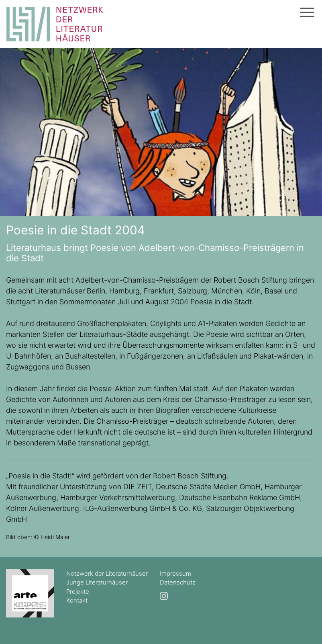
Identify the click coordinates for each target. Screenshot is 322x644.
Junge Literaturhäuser (97, 582)
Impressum (175, 573)
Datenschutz (178, 582)
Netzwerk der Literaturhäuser (107, 573)
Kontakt (77, 600)
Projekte (78, 592)
